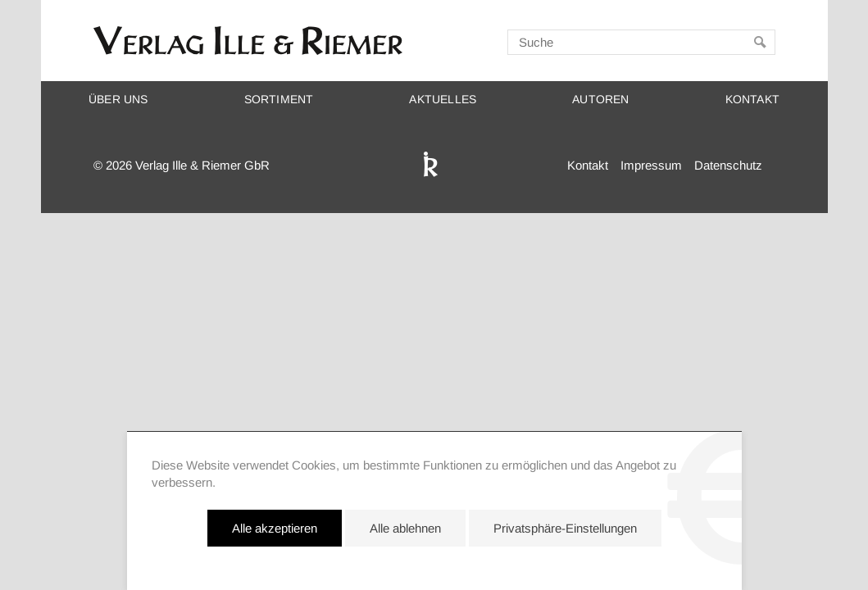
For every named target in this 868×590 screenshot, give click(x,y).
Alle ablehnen (405, 528)
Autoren (600, 100)
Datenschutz (728, 165)
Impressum (651, 165)
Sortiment (279, 100)
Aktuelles (443, 100)
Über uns (118, 100)
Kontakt (752, 100)
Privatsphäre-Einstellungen (565, 528)
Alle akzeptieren (275, 528)
